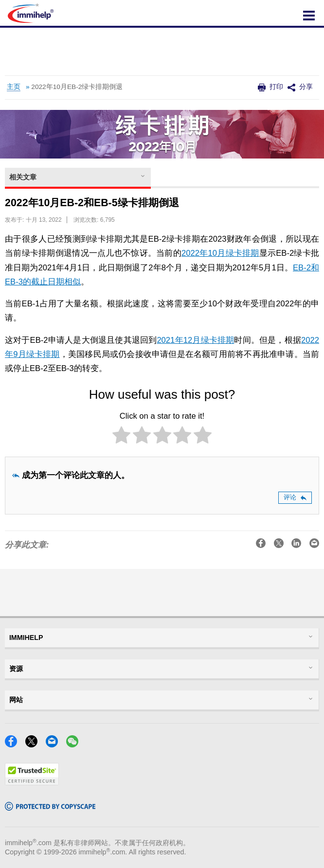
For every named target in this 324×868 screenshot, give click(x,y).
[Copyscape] (50, 807)
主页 (14, 87)
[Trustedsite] (32, 782)
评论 (295, 497)
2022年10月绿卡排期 (220, 253)
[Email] (55, 744)
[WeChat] (75, 744)
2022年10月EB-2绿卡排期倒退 (77, 87)
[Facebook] (14, 744)
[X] (34, 744)
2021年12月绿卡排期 (195, 340)
